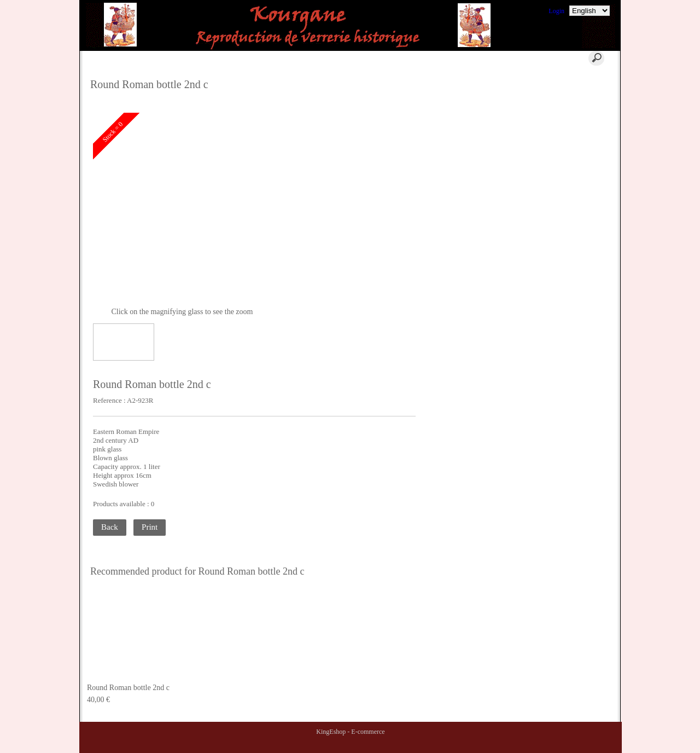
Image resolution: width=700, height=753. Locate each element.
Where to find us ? (564, 92)
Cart (250, 58)
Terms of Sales (559, 106)
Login (556, 11)
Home (191, 58)
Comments (554, 79)
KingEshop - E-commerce (350, 732)
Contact (315, 58)
